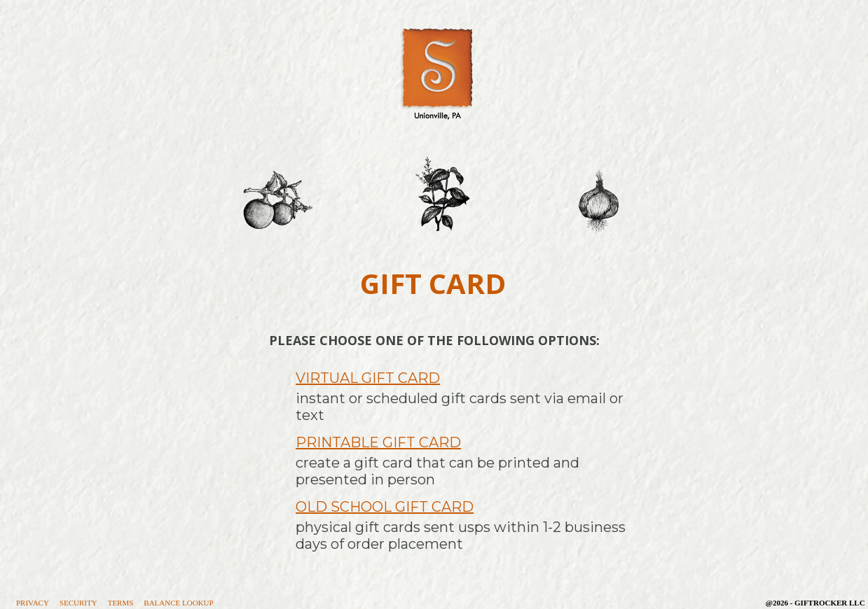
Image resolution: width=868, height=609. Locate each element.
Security (78, 603)
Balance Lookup (178, 603)
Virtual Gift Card (368, 378)
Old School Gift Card (385, 507)
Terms (121, 603)
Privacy (33, 603)
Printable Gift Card (378, 442)
